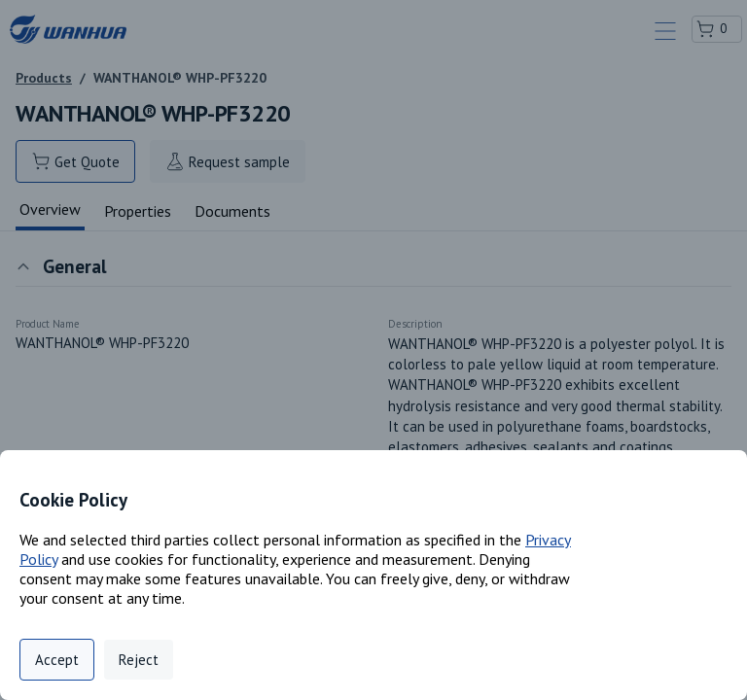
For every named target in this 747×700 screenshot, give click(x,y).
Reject (139, 660)
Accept (57, 660)
